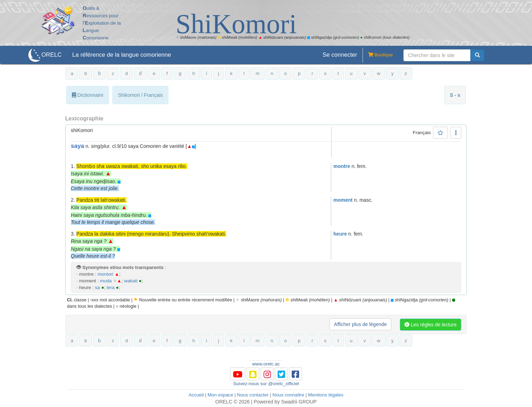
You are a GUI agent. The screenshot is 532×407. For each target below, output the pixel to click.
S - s (455, 95)
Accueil (196, 395)
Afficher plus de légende (360, 324)
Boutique (378, 55)
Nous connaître (288, 395)
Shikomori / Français (141, 95)
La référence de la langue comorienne (122, 55)
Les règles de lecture (431, 325)
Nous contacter (253, 395)
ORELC (52, 55)
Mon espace (220, 395)
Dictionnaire (88, 95)
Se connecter (340, 55)
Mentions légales (326, 395)
